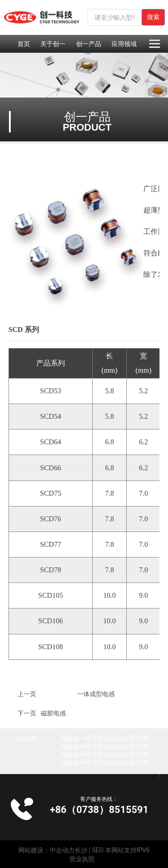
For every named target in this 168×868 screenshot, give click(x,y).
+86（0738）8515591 (99, 810)
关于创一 (53, 44)
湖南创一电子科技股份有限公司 (104, 739)
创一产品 (89, 44)
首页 (24, 44)
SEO (98, 850)
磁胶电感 (53, 713)
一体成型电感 (96, 694)
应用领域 (124, 44)
